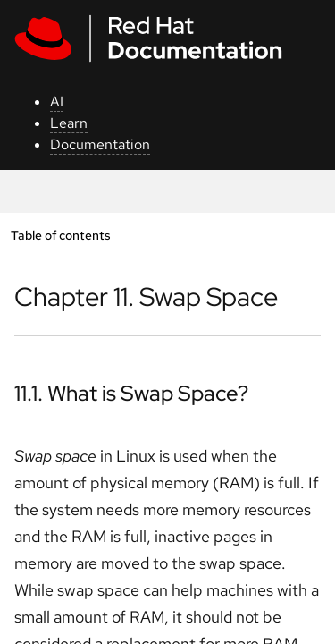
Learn (69, 123)
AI (57, 102)
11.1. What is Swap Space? (131, 393)
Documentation (100, 144)
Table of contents (60, 235)
